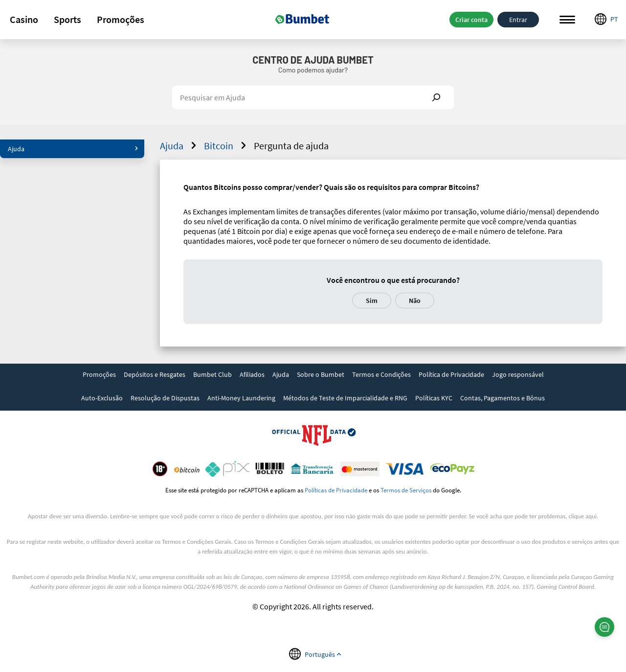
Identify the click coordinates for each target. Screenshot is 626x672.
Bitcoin (226, 146)
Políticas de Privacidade (336, 490)
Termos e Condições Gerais (196, 542)
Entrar (518, 20)
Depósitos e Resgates (155, 374)
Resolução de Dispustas (165, 398)
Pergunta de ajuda (291, 146)
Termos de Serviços (406, 490)
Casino (24, 19)
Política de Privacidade (451, 374)
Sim (372, 301)
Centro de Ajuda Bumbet (313, 60)
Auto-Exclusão (102, 398)
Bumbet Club (212, 374)
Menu (567, 20)
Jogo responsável (518, 374)
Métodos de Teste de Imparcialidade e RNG (345, 398)
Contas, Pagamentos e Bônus (503, 398)
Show (436, 97)
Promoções (121, 19)
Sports (67, 19)
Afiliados (252, 374)
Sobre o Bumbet (321, 374)
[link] (99, 375)
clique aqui (583, 516)
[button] (24, 20)
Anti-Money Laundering (241, 398)
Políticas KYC (434, 398)
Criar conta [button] (471, 20)
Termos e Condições (381, 374)
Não (415, 301)
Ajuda (73, 149)
